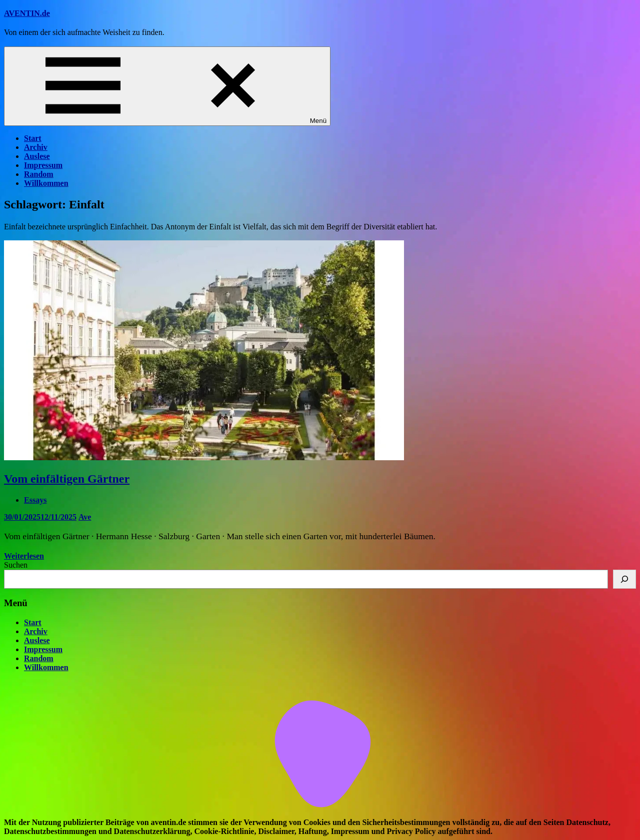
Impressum (43, 165)
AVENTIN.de (27, 13)
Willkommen (46, 183)
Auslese (37, 156)
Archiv (36, 147)
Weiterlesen (24, 556)
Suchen (16, 565)
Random (39, 174)
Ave (85, 517)
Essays (35, 500)
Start (33, 138)
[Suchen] (624, 579)
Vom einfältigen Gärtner (67, 479)
